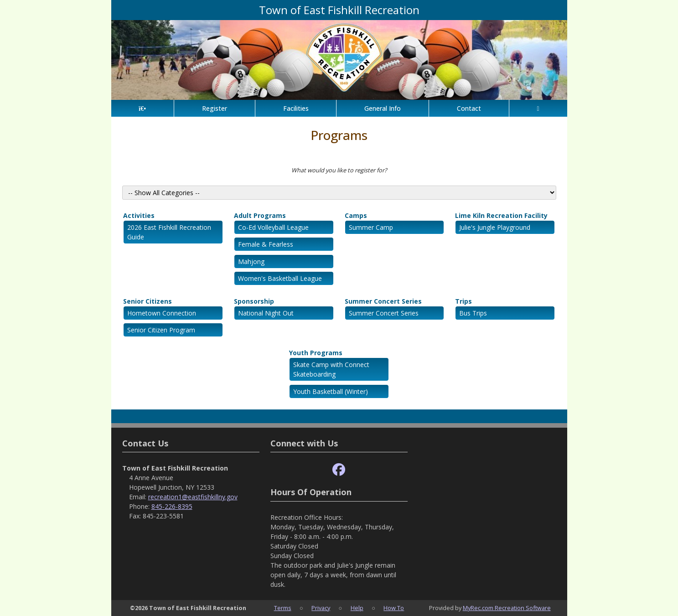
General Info (383, 108)
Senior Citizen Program (161, 330)
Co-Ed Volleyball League (273, 227)
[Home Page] (142, 108)
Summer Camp (371, 227)
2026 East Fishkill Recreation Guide (169, 232)
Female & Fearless (266, 244)
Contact (469, 108)
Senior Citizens (148, 301)
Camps (356, 215)
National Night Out (266, 313)
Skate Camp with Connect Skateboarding (331, 369)
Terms (283, 608)
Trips (463, 301)
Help (357, 608)
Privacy (321, 608)
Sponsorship (254, 301)
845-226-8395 (172, 506)
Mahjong (251, 261)
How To (394, 608)
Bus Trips (473, 313)
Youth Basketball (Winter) (331, 391)
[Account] (538, 108)
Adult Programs (260, 215)
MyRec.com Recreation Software (507, 608)
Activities (139, 215)
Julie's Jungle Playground (495, 227)
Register (215, 108)
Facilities (296, 108)
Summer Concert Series (383, 301)
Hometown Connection (162, 313)
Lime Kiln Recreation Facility (501, 215)
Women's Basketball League (280, 278)
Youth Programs (316, 353)
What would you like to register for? (339, 170)
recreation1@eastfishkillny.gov (193, 497)
